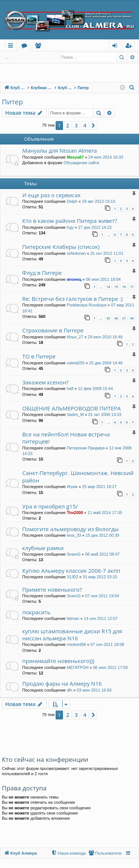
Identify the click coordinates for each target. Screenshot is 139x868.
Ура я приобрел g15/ (50, 506)
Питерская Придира (86, 448)
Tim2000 (75, 513)
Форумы (26, 47)
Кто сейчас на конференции (45, 759)
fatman (73, 618)
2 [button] (68, 125)
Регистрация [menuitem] (130, 47)
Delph (72, 201)
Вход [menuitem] (116, 47)
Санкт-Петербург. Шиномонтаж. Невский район (78, 476)
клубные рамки (43, 548)
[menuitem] (132, 88)
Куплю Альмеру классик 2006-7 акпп (71, 570)
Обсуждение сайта (81, 163)
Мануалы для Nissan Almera (59, 150)
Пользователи (39, 47)
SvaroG (74, 554)
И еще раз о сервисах (51, 195)
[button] (93, 126)
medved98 (76, 644)
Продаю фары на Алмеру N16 (62, 683)
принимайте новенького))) (58, 661)
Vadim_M (75, 415)
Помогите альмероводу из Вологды (70, 529)
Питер (12, 102)
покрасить (36, 612)
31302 (72, 577)
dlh (69, 690)
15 (116, 287)
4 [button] (85, 125)
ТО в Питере (39, 356)
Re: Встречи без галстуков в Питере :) (72, 299)
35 (108, 318)
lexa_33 (74, 535)
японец (74, 279)
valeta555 (76, 363)
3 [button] (76, 125)
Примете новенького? (52, 589)
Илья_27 (75, 337)
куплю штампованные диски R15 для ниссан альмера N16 (72, 635)
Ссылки (12, 47)
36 (116, 318)
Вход (14, 57)
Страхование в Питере (53, 330)
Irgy (70, 227)
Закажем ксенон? (45, 382)
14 (108, 287)
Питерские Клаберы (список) (61, 247)
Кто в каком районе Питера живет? (70, 221)
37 (124, 318)
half (70, 389)
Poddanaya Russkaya (87, 305)
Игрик (72, 487)
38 (132, 318)
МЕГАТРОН (78, 667)
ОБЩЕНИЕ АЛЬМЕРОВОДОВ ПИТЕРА (72, 408)
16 (124, 287)
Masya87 (75, 157)
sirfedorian (76, 253)
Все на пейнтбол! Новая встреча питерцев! (66, 438)
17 (132, 287)
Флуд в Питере (42, 273)
